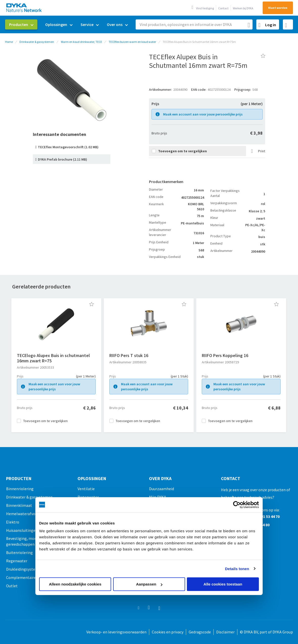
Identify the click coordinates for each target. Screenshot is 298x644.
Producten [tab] (19, 479)
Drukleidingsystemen (24, 569)
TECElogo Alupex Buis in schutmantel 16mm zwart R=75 (53, 358)
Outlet (12, 586)
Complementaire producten (30, 577)
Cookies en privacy (168, 632)
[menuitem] (21, 24)
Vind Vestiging (205, 8)
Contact (223, 8)
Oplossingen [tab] (92, 479)
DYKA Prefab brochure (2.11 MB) (63, 159)
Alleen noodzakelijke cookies (75, 584)
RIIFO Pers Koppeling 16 (225, 355)
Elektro (13, 522)
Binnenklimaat (19, 505)
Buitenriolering (19, 552)
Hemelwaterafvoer (22, 514)
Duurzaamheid (162, 489)
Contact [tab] (231, 479)
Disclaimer (225, 632)
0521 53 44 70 (268, 516)
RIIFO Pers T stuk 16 (129, 355)
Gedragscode (200, 632)
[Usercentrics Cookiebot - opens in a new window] (237, 505)
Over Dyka (160, 479)
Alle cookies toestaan (223, 584)
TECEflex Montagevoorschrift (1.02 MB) (68, 147)
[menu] (68, 25)
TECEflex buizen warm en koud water (132, 42)
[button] (92, 304)
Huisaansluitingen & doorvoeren (34, 530)
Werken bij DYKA (243, 8)
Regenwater (17, 561)
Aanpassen (149, 584)
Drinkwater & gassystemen (37, 42)
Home (9, 42)
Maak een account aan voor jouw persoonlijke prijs (203, 114)
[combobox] (194, 24)
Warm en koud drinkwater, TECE (81, 42)
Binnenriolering (20, 489)
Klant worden (278, 8)
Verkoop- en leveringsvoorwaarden (116, 632)
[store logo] (24, 8)
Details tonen (237, 568)
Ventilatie (86, 489)
